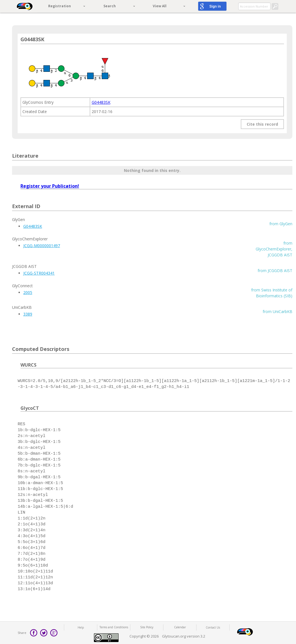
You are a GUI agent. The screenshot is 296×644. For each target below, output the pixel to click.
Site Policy (147, 627)
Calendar (180, 627)
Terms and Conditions (114, 627)
